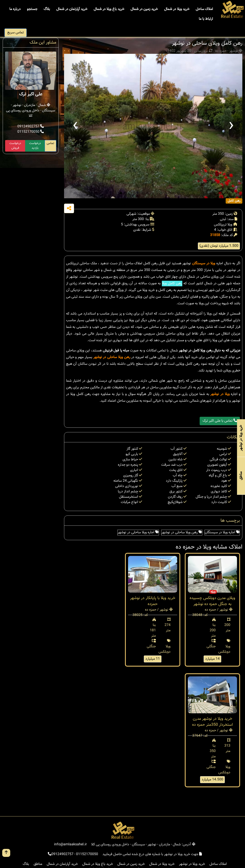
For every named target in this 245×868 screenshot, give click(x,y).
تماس (50, 143)
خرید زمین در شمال (144, 9)
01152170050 (31, 132)
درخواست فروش (15, 146)
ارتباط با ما (206, 19)
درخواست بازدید (35, 146)
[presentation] (75, 126)
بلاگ (47, 9)
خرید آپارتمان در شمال (72, 9)
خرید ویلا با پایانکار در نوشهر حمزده (153, 601)
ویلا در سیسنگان (204, 264)
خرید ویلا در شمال (177, 9)
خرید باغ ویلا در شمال (109, 9)
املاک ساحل (204, 9)
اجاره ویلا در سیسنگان (222, 532)
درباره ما (15, 9)
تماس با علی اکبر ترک (220, 421)
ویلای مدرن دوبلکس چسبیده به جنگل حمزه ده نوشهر (212, 601)
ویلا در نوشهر (220, 394)
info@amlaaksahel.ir (70, 845)
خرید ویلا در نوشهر (192, 864)
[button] (121, 193)
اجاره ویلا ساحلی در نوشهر (138, 532)
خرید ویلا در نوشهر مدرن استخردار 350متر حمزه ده (212, 722)
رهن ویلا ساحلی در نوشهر (112, 357)
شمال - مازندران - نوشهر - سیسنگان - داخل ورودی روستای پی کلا (31, 111)
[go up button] (6, 853)
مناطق (38, 864)
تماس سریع (16, 33)
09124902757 (31, 127)
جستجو (32, 9)
